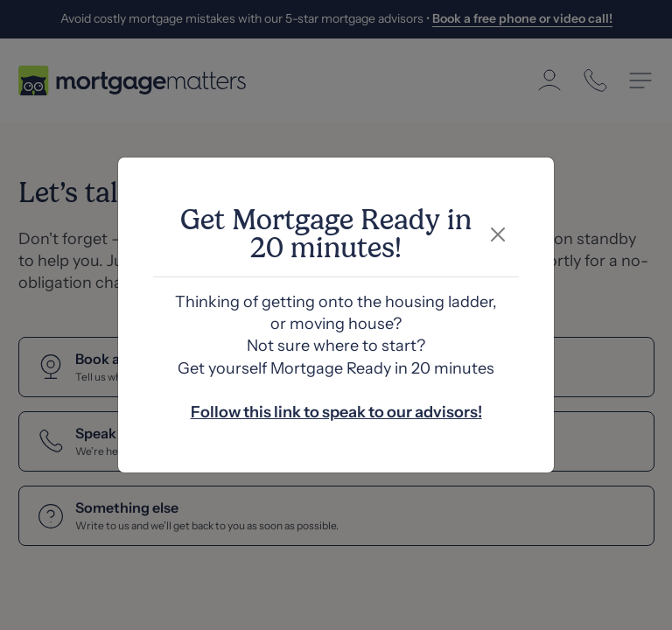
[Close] (498, 234)
